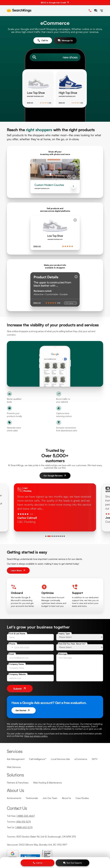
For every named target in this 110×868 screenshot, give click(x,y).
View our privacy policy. (36, 736)
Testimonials (32, 798)
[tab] (46, 536)
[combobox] (10, 647)
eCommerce (81, 759)
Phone (13, 644)
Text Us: (20, 827)
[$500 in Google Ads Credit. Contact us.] (55, 3)
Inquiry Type (65, 633)
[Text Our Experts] (72, 863)
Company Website (18, 674)
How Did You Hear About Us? (73, 644)
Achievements (14, 798)
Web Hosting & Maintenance (47, 783)
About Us (66, 798)
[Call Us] (38, 863)
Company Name (17, 664)
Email (12, 654)
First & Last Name (18, 633)
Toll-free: (21, 816)
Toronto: (19, 822)
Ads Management (16, 759)
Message (63, 654)
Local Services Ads (60, 759)
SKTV (95, 759)
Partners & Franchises (18, 783)
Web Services (14, 767)
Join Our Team (50, 798)
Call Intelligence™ (38, 759)
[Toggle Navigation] (101, 11)
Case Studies (82, 798)
